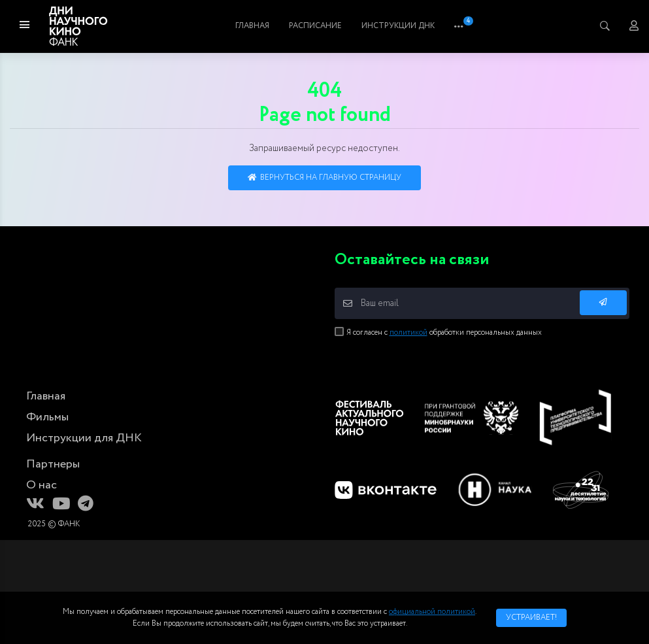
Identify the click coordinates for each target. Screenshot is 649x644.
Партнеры (53, 464)
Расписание (389, 26)
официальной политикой (432, 612)
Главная (271, 26)
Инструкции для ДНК (84, 438)
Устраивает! (531, 618)
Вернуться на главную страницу (324, 178)
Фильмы (325, 26)
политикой (408, 332)
